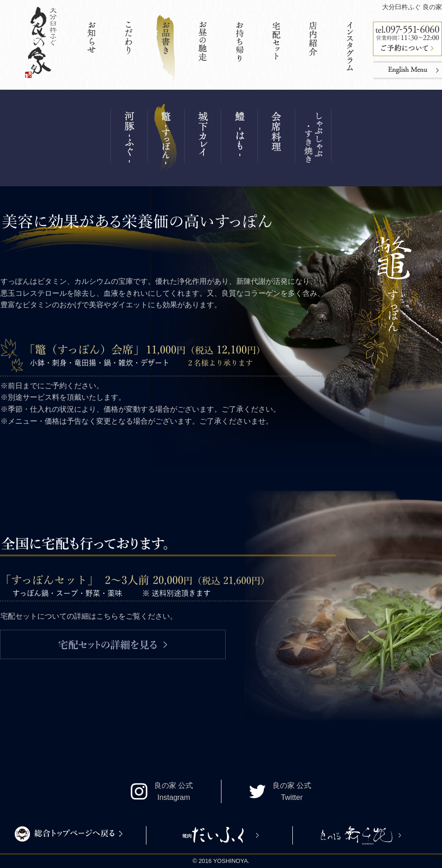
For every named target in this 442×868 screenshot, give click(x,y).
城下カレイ (203, 138)
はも (239, 138)
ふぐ (129, 138)
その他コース (313, 138)
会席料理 (276, 138)
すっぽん (166, 138)
